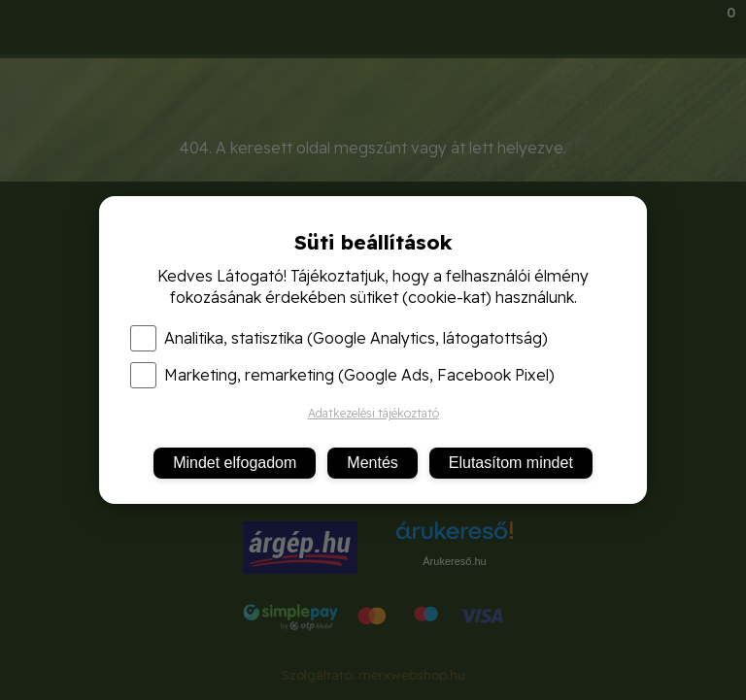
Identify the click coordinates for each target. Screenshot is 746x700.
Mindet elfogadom (235, 463)
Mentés (372, 463)
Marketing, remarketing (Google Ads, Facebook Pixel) (342, 375)
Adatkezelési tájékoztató (373, 413)
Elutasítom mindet (511, 463)
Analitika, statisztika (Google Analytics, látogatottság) (339, 338)
